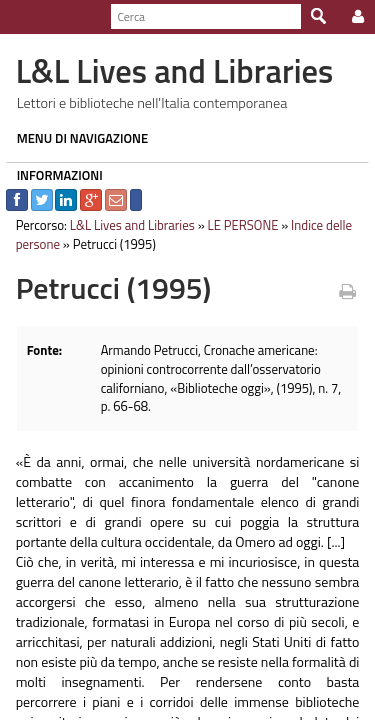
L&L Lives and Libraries (126, 225)
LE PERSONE (237, 225)
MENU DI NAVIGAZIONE (77, 138)
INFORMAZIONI (54, 175)
